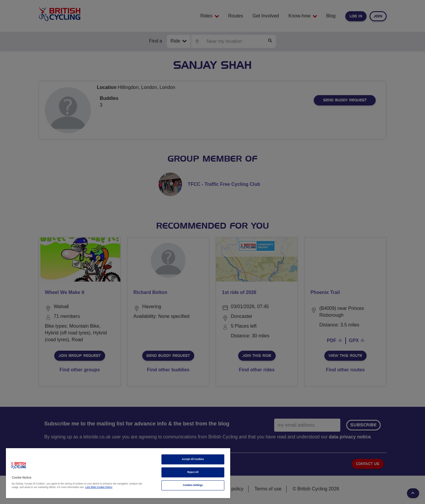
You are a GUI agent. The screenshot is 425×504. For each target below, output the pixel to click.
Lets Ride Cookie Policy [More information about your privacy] (99, 487)
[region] (118, 473)
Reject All (193, 472)
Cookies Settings (193, 485)
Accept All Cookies (193, 459)
